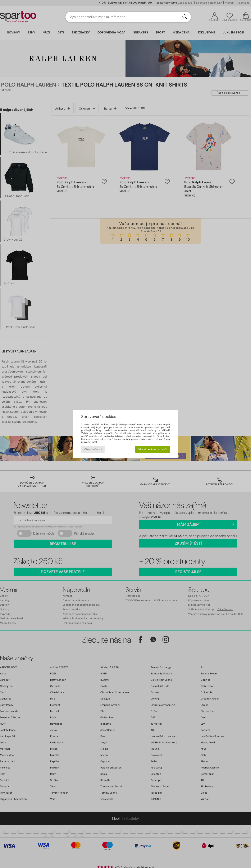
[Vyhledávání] (185, 17)
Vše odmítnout (93, 449)
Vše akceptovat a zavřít (153, 449)
